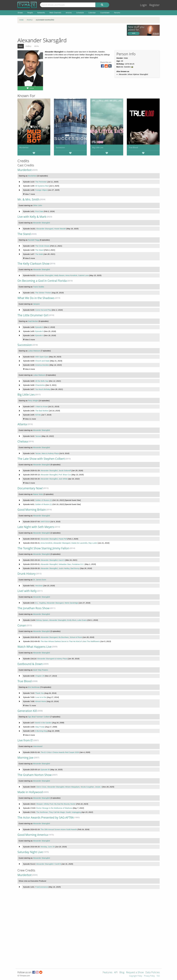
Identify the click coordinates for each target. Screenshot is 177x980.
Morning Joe (25, 758)
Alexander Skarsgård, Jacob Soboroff (56, 470)
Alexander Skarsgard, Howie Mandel (51, 229)
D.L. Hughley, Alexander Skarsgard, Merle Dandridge (57, 603)
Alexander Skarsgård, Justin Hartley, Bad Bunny (60, 568)
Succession (60, 147)
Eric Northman (34, 687)
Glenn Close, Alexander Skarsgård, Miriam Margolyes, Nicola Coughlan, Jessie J (69, 787)
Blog (122, 973)
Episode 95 (45, 770)
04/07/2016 (45, 522)
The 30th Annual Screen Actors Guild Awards (59, 829)
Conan (22, 625)
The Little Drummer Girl (33, 315)
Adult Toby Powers (40, 670)
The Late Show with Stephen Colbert (41, 459)
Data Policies (153, 973)
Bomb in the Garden (43, 723)
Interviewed (38, 746)
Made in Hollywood (30, 792)
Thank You (40, 693)
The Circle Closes (42, 246)
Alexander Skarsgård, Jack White (54, 479)
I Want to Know (41, 406)
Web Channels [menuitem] (55, 13)
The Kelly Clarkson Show (33, 264)
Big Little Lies (98, 147)
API (116, 973)
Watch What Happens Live (35, 647)
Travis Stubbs (39, 287)
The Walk (39, 254)
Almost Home (41, 701)
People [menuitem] (30, 13)
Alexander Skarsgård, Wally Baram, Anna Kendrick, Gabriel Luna (62, 275)
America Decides (42, 365)
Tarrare (38, 436)
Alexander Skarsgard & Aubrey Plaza (52, 659)
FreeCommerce (42, 887)
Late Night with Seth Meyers (36, 527)
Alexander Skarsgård (41, 223)
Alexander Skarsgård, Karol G (53, 560)
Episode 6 (39, 327)
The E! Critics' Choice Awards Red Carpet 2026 (60, 752)
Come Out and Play (43, 310)
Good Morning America (33, 835)
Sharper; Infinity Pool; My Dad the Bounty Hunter (56, 804)
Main (21, 46)
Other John (38, 205)
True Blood (133, 147)
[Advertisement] (70, 30)
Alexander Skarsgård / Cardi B (49, 864)
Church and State (42, 361)
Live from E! (25, 740)
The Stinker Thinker (43, 293)
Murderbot (24, 147)
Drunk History (27, 574)
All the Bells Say (42, 381)
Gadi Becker (33, 321)
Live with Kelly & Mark (32, 217)
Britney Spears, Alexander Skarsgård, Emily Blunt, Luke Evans (62, 620)
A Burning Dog (41, 731)
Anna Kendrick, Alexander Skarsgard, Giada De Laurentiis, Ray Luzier (69, 543)
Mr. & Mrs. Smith (28, 199)
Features (107, 973)
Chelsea (23, 441)
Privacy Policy (149, 976)
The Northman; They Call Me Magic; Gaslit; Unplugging (58, 812)
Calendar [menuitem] (92, 13)
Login (143, 5)
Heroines (39, 586)
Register (154, 5)
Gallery (28, 46)
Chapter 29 (40, 676)
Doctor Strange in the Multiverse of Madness (54, 808)
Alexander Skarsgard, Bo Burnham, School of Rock (61, 637)
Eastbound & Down (30, 664)
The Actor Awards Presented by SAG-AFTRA (46, 817)
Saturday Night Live (30, 852)
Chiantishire (40, 385)
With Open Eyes (42, 357)
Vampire (36, 304)
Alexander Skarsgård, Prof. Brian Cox (56, 475)
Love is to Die (41, 697)
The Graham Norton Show (35, 775)
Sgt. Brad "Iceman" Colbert (39, 717)
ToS (158, 976)
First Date (39, 211)
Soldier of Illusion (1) (44, 504)
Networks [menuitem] (41, 13)
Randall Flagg (34, 240)
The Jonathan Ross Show (33, 608)
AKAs (37, 46)
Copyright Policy (136, 976)
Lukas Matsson (34, 351)
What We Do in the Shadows (36, 298)
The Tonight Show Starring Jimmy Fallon (43, 548)
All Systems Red (42, 186)
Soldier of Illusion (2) (44, 500)
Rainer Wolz (38, 494)
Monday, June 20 (47, 847)
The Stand (24, 234)
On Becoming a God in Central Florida (42, 281)
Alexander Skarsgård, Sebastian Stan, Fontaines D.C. (62, 564)
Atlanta (22, 424)
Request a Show (135, 973)
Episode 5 (39, 331)
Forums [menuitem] (117, 13)
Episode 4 (39, 335)
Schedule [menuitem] (80, 13)
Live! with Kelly (27, 591)
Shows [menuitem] (20, 13)
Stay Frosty (40, 727)
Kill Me (38, 415)
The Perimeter (41, 182)
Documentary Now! (30, 488)
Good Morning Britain (32, 510)
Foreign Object (41, 190)
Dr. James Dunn (40, 580)
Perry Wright (33, 401)
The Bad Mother (42, 411)
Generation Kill (27, 711)
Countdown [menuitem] (105, 13)
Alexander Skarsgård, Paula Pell (54, 539)
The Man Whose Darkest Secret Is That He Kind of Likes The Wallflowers (70, 641)
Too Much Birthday (43, 389)
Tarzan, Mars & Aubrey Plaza (47, 453)
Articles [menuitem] (69, 13)
